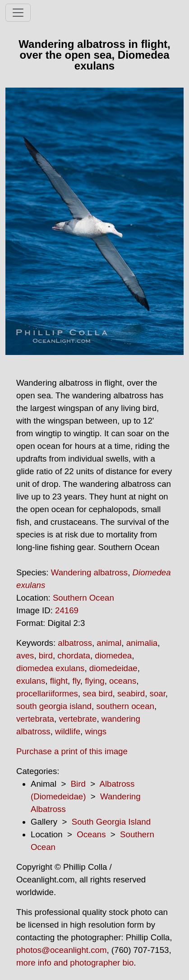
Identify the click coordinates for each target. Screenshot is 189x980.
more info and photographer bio (75, 963)
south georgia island (54, 706)
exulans (31, 681)
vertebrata (35, 719)
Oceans (91, 834)
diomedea (113, 656)
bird (46, 656)
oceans (123, 681)
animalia (142, 643)
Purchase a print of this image (72, 751)
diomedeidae (113, 668)
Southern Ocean (83, 598)
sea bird (97, 693)
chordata (74, 656)
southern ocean (125, 706)
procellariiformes (47, 693)
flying (95, 681)
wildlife (68, 731)
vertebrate (78, 719)
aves (25, 656)
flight (59, 681)
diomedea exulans (50, 668)
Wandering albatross (89, 572)
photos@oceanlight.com (61, 950)
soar (158, 693)
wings (96, 731)
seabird (131, 693)
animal (109, 643)
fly (76, 681)
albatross (75, 643)
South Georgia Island (111, 822)
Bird (78, 784)
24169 (67, 610)
